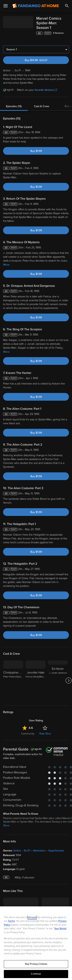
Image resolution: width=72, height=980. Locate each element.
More (6, 255)
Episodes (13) (14, 97)
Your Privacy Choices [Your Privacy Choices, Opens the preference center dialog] (36, 964)
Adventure (39, 841)
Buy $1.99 (36, 142)
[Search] (67, 6)
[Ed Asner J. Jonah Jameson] (58, 671)
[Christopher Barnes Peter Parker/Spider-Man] (13, 671)
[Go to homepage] (36, 6)
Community (28, 724)
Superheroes (56, 841)
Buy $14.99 (43, 51)
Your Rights (60, 929)
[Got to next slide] (68, 671)
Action (17, 841)
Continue (36, 974)
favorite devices (46, 81)
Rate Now (45, 724)
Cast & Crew (41, 97)
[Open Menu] (6, 6)
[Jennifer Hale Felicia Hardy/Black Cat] (36, 671)
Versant (32, 917)
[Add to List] (67, 29)
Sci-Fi (27, 841)
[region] (36, 943)
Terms (11, 921)
